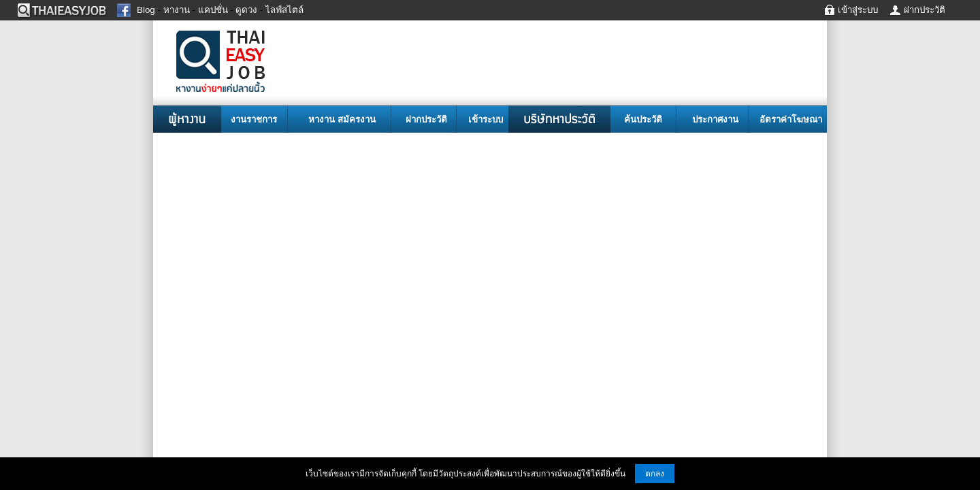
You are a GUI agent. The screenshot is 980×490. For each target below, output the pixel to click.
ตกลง (655, 474)
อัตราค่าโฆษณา (791, 119)
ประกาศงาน (715, 119)
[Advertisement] (490, 235)
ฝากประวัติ (426, 119)
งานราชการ (254, 119)
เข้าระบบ (486, 119)
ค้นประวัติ (643, 119)
